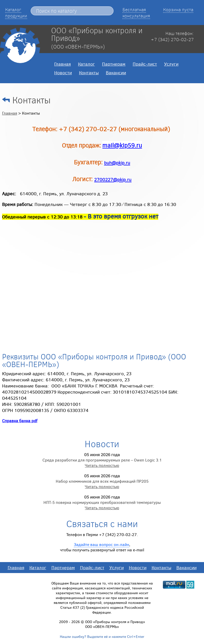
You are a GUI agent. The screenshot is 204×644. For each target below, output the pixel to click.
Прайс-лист (145, 64)
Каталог (86, 64)
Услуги (171, 64)
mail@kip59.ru (122, 145)
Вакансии (116, 72)
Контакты (89, 72)
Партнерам (114, 64)
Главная (63, 64)
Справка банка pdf (20, 421)
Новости (63, 72)
